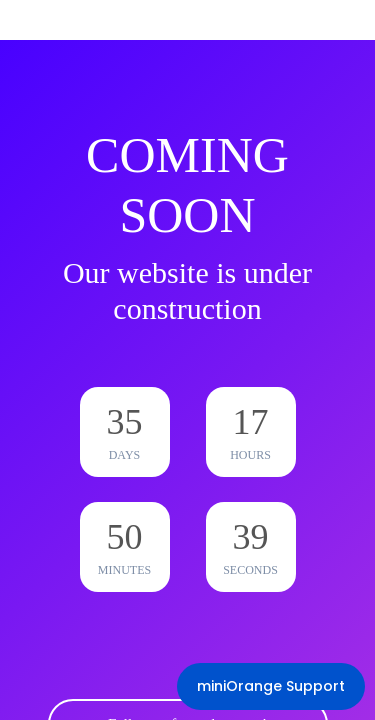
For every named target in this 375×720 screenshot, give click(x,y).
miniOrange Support (271, 686)
